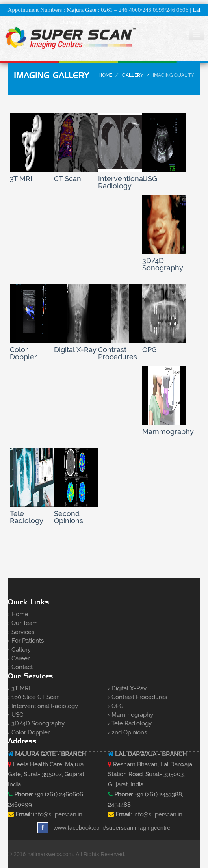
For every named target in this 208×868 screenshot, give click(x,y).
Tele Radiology (132, 723)
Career (20, 658)
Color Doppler (31, 732)
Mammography (132, 715)
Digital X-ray (129, 688)
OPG (118, 706)
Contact (22, 667)
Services (23, 632)
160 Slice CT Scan (36, 697)
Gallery (133, 75)
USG (18, 715)
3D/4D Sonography (38, 723)
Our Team (25, 623)
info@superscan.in (58, 814)
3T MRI (21, 688)
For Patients (28, 641)
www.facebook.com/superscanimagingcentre (104, 828)
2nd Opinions (129, 732)
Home (105, 75)
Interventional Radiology (45, 706)
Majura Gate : (83, 10)
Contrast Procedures (139, 697)
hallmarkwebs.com (50, 854)
